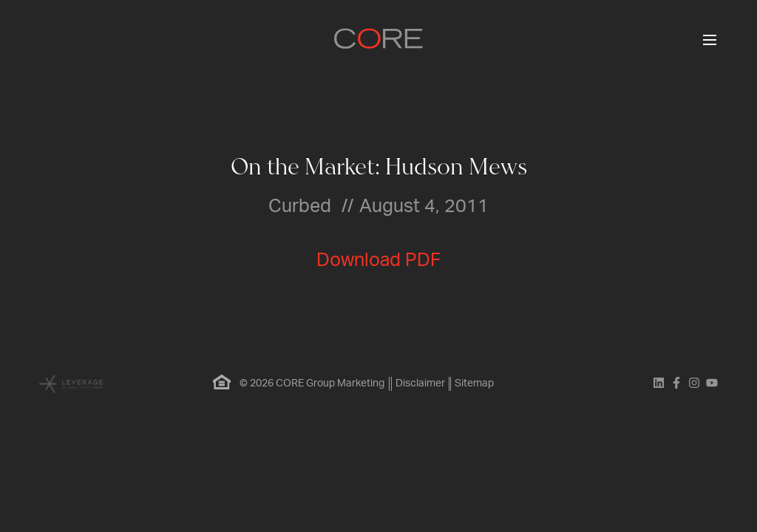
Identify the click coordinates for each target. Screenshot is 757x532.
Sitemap (476, 383)
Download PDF (378, 260)
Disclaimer (420, 383)
